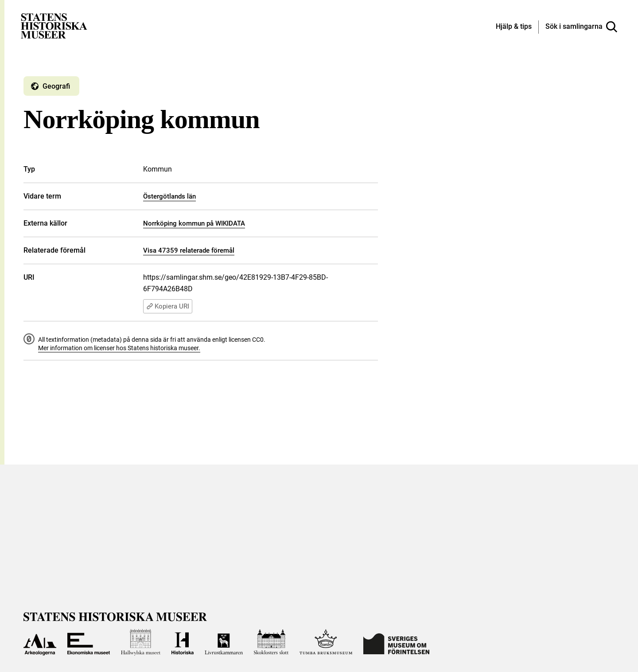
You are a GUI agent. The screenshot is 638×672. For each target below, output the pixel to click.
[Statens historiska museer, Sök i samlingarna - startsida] (54, 25)
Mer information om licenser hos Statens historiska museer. (119, 348)
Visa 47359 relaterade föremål (189, 250)
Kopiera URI (168, 306)
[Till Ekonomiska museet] (89, 642)
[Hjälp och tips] (514, 27)
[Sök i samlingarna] (581, 27)
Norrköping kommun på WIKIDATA (194, 223)
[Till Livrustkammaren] (224, 642)
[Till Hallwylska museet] (141, 642)
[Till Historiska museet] (183, 642)
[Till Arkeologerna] (40, 642)
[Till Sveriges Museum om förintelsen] (396, 642)
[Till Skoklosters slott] (271, 642)
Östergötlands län (169, 196)
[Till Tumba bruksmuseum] (326, 642)
